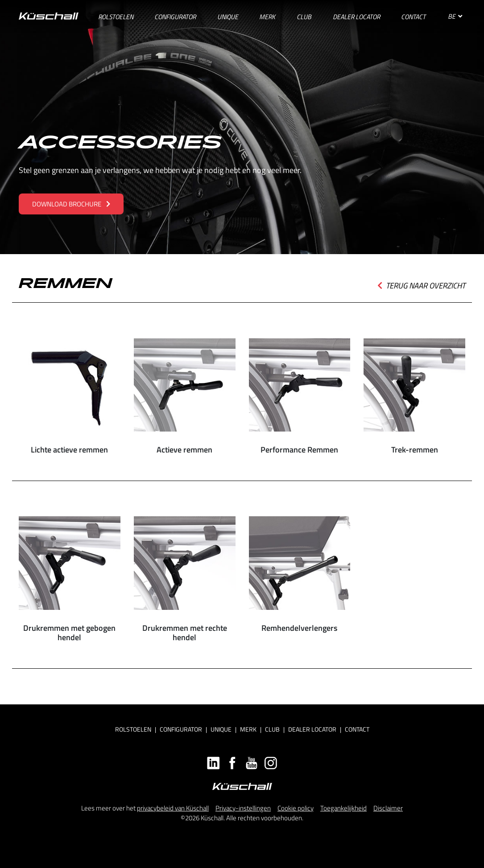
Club (272, 729)
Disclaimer (388, 808)
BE (455, 16)
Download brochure (71, 204)
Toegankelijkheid (343, 808)
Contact (357, 729)
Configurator (181, 729)
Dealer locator (312, 729)
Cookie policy (296, 808)
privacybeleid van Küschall (173, 808)
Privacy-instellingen (243, 808)
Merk (248, 729)
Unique (221, 729)
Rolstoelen (133, 729)
